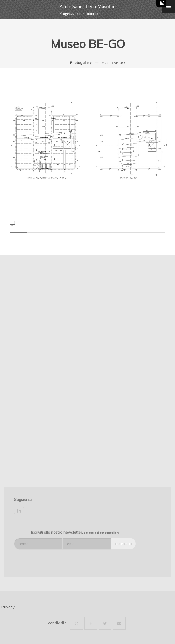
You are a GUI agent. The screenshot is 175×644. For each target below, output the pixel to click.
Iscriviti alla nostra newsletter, (75, 532)
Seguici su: (23, 500)
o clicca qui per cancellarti (102, 533)
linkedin (19, 510)
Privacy (8, 607)
